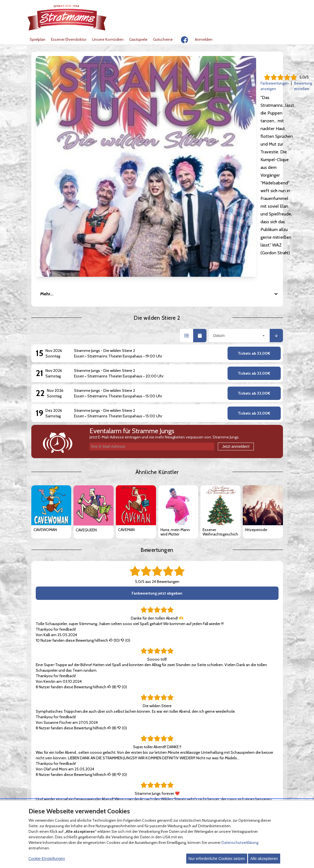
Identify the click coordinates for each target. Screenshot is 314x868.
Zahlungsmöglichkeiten (141, 722)
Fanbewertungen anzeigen (129, 83)
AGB (40, 717)
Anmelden (204, 39)
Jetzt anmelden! (236, 292)
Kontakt (213, 722)
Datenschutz (48, 722)
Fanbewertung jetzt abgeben (157, 439)
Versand (128, 728)
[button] (187, 181)
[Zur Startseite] (67, 17)
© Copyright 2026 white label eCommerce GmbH (158, 793)
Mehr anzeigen (49, 684)
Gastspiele (138, 39)
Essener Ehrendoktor (69, 39)
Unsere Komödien (108, 39)
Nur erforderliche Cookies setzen (217, 859)
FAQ (125, 717)
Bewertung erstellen (173, 83)
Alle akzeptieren (264, 859)
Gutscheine (163, 39)
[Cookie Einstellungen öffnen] (34, 793)
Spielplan (38, 39)
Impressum (216, 717)
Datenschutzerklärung (240, 842)
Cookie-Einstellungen (47, 859)
